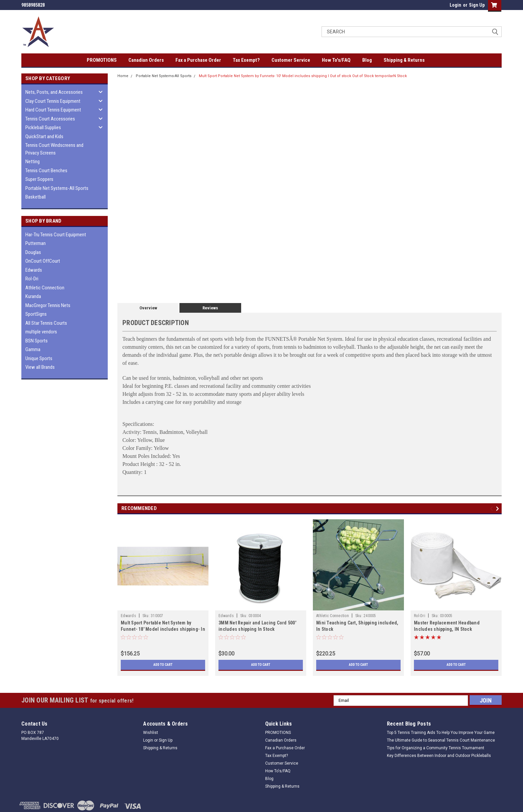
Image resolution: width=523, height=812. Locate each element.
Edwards (34, 270)
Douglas (33, 252)
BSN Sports (37, 341)
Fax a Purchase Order (198, 60)
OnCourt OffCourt (43, 261)
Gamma (33, 349)
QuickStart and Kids (44, 137)
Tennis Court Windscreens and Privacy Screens (54, 149)
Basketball (36, 197)
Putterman (36, 243)
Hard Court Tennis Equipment (53, 110)
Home (123, 76)
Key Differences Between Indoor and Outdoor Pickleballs (439, 756)
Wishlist (151, 733)
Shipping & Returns (404, 60)
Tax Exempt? (246, 60)
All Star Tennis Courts (46, 323)
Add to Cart (163, 665)
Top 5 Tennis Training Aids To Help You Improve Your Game (441, 733)
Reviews (210, 308)
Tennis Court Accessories (50, 119)
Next (498, 508)
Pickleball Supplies (43, 127)
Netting (33, 162)
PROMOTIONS (102, 60)
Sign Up (477, 5)
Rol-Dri (32, 279)
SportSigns (36, 314)
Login (455, 5)
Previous (492, 508)
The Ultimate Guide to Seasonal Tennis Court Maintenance (441, 740)
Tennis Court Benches (46, 171)
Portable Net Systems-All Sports (57, 188)
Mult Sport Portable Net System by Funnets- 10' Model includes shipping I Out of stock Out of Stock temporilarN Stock (303, 76)
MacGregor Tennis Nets (48, 305)
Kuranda (33, 296)
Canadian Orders (146, 60)
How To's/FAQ (336, 60)
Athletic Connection (45, 288)
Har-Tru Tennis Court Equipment (56, 235)
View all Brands (40, 367)
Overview (148, 308)
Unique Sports (39, 358)
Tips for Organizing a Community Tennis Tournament (436, 748)
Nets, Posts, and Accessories (54, 92)
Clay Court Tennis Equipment (53, 101)
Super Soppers (39, 179)
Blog (367, 60)
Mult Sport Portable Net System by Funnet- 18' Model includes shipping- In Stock (163, 629)
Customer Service (291, 60)
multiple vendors (41, 332)
